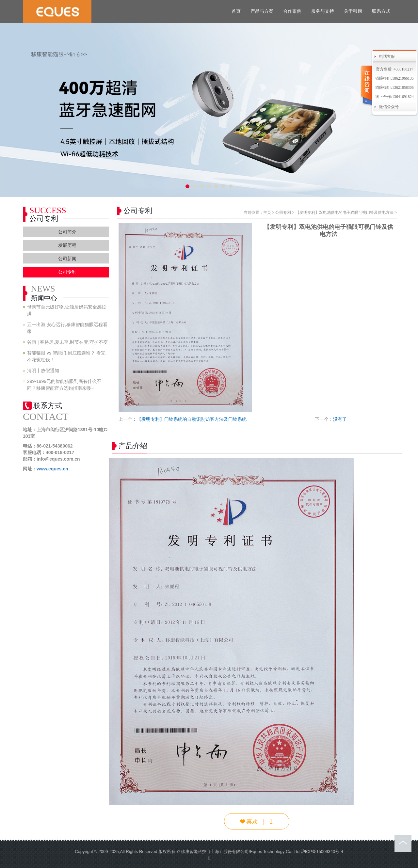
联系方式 (381, 11)
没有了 (340, 419)
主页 (267, 213)
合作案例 (292, 11)
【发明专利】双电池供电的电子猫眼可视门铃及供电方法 (345, 213)
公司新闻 (67, 259)
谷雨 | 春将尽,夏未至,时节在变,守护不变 (67, 342)
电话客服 (387, 56)
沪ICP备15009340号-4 (322, 852)
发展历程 (67, 245)
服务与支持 (323, 11)
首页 (236, 11)
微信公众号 (389, 107)
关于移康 (353, 11)
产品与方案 (262, 11)
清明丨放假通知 (43, 371)
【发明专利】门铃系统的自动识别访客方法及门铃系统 (192, 419)
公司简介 (67, 232)
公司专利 (283, 213)
